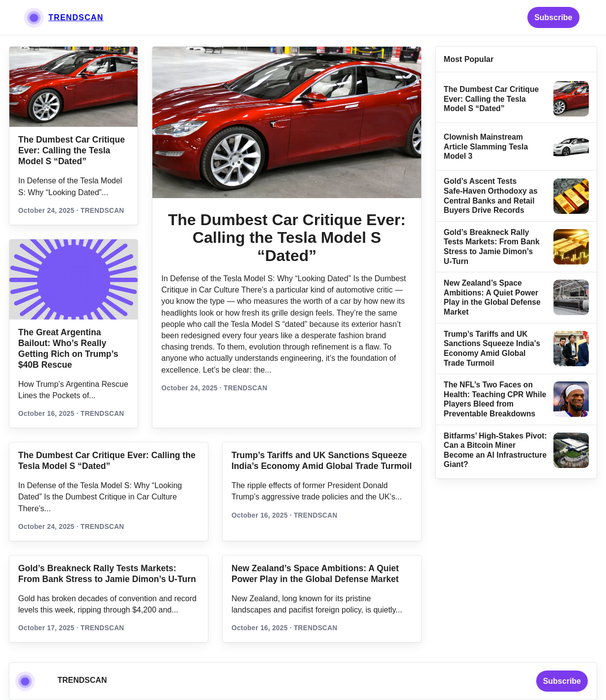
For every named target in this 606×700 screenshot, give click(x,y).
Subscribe (553, 17)
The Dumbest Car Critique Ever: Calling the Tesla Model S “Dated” (72, 150)
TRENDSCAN (76, 17)
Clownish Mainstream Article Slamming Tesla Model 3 (486, 146)
